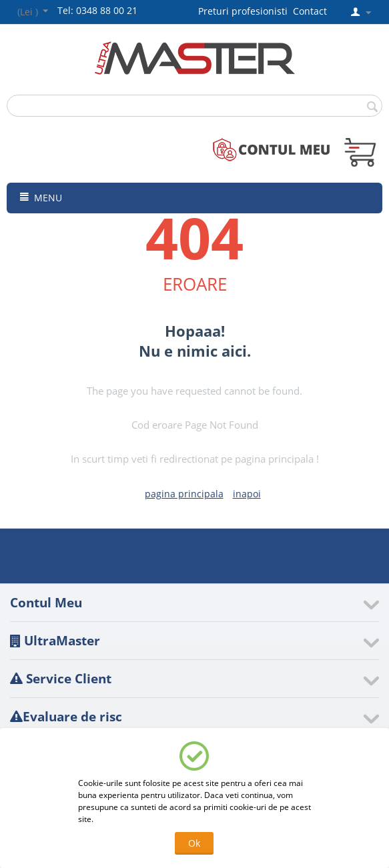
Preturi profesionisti (246, 11)
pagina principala (184, 494)
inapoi (247, 494)
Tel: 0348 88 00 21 (97, 10)
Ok (194, 843)
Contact (310, 11)
